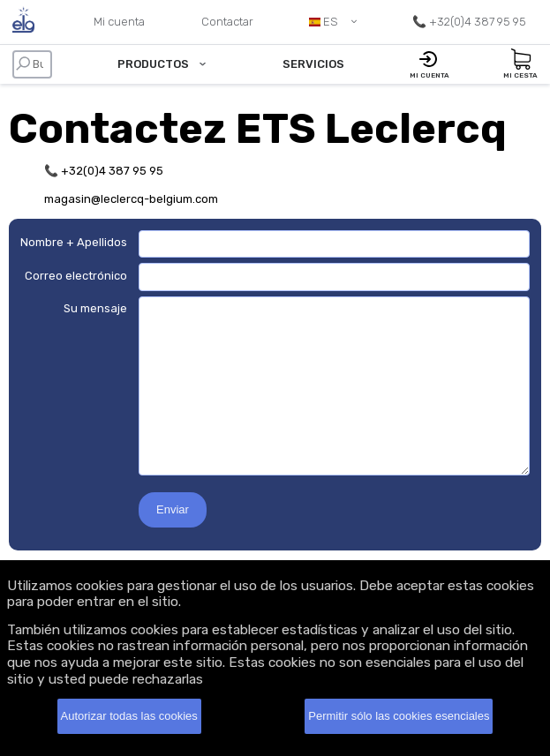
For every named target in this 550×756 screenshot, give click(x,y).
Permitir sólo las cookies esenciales (399, 716)
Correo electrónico (76, 276)
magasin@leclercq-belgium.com (131, 199)
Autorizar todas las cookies (129, 716)
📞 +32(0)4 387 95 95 (104, 171)
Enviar (173, 509)
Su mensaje (95, 308)
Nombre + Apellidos (74, 242)
